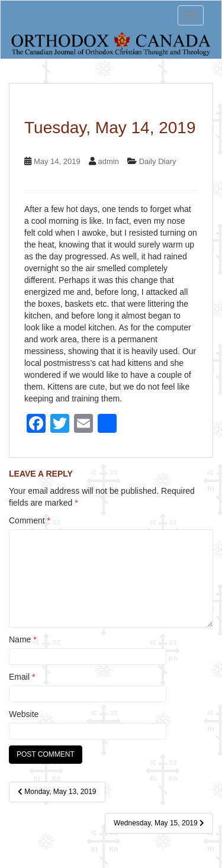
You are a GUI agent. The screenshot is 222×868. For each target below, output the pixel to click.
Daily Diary (158, 161)
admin (108, 161)
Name (23, 639)
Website (24, 714)
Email (22, 677)
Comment (30, 520)
